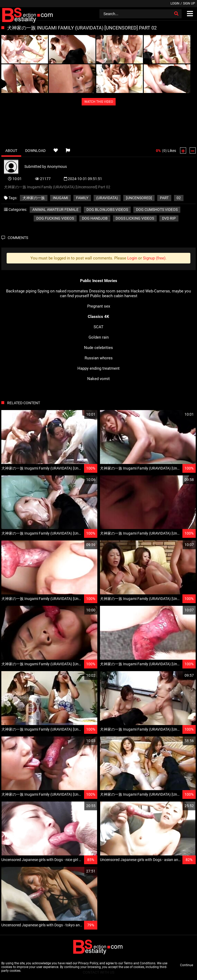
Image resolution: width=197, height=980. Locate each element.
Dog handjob (95, 218)
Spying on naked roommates (63, 291)
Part (164, 198)
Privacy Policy (88, 963)
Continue (187, 965)
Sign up (189, 3)
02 (179, 198)
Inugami (60, 198)
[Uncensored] (139, 198)
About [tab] (11, 151)
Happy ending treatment (98, 368)
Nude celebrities (98, 348)
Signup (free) (154, 258)
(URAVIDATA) (107, 198)
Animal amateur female (55, 210)
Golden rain (99, 337)
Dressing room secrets (109, 291)
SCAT (98, 327)
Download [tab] (35, 151)
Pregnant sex (99, 306)
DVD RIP (169, 218)
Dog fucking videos (55, 218)
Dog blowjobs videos (107, 210)
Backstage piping (21, 291)
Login (175, 3)
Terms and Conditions (140, 963)
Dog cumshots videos (157, 210)
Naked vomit (98, 379)
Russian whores (99, 358)
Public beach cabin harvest (114, 296)
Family (82, 198)
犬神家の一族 (34, 198)
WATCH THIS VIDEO (99, 102)
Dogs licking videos (135, 218)
